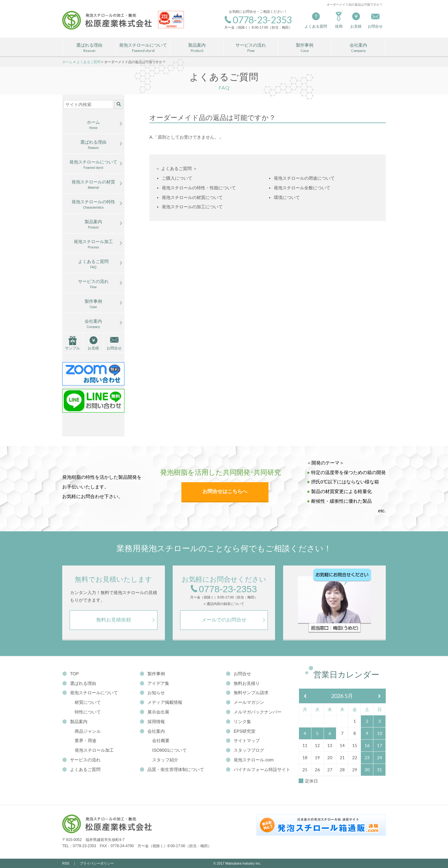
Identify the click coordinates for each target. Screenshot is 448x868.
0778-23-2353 (224, 589)
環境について (287, 197)
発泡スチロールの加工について (192, 207)
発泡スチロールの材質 (93, 185)
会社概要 (161, 741)
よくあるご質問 (93, 264)
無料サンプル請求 (247, 693)
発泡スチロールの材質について (192, 197)
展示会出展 (154, 712)
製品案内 (197, 48)
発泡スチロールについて (143, 48)
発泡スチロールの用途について (304, 178)
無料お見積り (243, 683)
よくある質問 (316, 20)
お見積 (356, 20)
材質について (88, 702)
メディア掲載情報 (161, 702)
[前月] (305, 696)
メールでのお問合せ (224, 620)
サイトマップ (243, 741)
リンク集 (238, 722)
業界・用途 (86, 741)
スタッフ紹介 (165, 760)
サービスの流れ (251, 48)
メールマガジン (245, 702)
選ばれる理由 (89, 48)
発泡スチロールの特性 (93, 205)
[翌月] (380, 696)
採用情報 (152, 722)
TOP (71, 674)
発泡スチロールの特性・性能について (199, 188)
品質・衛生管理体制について (172, 769)
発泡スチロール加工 (93, 244)
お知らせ (152, 693)
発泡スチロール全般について (302, 188)
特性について (88, 712)
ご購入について (177, 178)
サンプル (72, 348)
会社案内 (358, 48)
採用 (339, 20)
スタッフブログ (245, 750)
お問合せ (114, 348)
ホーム (93, 125)
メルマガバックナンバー (254, 712)
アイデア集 (154, 683)
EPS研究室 (241, 731)
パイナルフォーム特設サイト (258, 769)
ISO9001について (169, 750)
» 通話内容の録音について (224, 604)
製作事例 (305, 48)
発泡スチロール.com (250, 760)
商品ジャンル (88, 731)
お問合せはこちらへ (225, 491)
